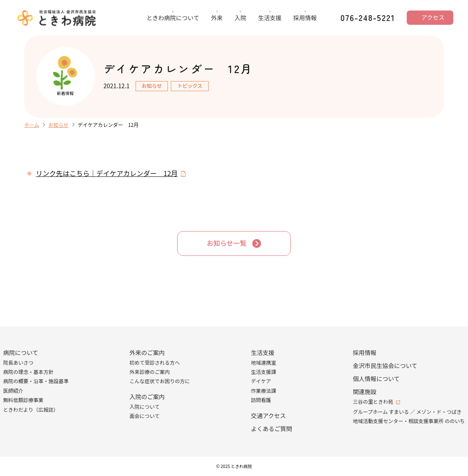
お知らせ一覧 (227, 243)
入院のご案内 (147, 397)
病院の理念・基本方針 (29, 372)
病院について (21, 352)
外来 (217, 18)
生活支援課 (264, 372)
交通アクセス (268, 416)
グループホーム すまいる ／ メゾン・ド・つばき (407, 412)
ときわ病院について (173, 18)
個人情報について (376, 379)
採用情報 (305, 18)
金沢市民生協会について (385, 366)
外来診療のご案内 (150, 372)
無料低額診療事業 (24, 400)
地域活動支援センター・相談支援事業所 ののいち (409, 421)
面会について (145, 416)
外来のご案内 (147, 352)
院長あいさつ (18, 362)
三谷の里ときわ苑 (373, 401)
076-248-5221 (368, 18)
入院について (145, 406)
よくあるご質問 (272, 429)
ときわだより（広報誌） (31, 409)
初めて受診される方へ (155, 362)
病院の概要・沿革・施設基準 (36, 381)
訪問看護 (261, 400)
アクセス (433, 17)
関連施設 (365, 392)
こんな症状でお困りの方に (160, 381)
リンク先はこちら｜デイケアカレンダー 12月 (107, 173)
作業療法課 (264, 391)
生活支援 (270, 18)
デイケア (261, 381)
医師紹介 (13, 391)
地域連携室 (264, 362)
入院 (241, 18)
